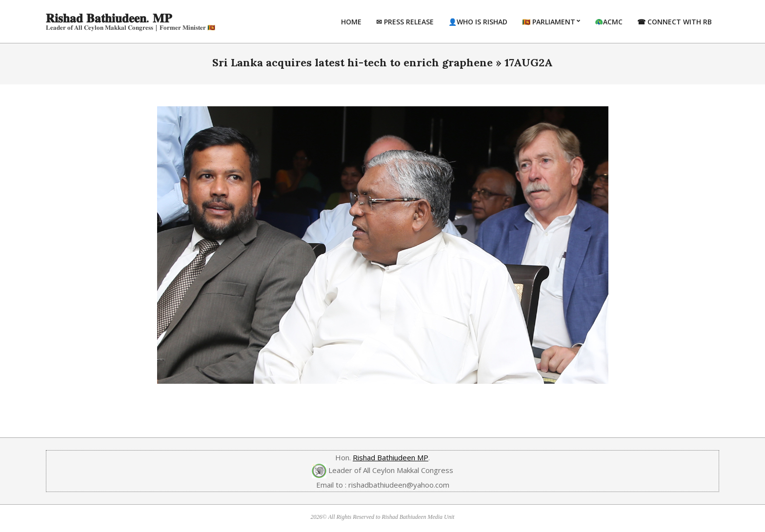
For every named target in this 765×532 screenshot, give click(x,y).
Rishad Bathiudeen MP (391, 457)
